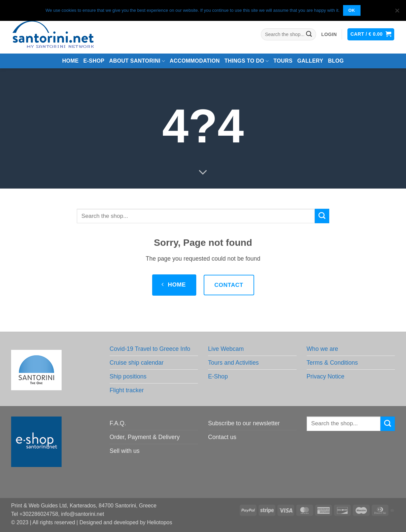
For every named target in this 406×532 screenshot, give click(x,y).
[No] (397, 12)
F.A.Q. (118, 423)
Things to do (247, 61)
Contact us (222, 437)
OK (352, 10)
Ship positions (128, 376)
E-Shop (218, 376)
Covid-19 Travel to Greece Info (150, 349)
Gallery (310, 61)
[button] (329, 35)
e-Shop (94, 61)
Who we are (323, 349)
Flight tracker (127, 390)
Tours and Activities (233, 363)
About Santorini (137, 61)
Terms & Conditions (332, 363)
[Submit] (309, 35)
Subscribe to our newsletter (244, 423)
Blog (336, 61)
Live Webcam (226, 349)
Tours (283, 61)
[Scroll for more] (203, 173)
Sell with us (125, 451)
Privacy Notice (326, 376)
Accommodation (195, 61)
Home (71, 61)
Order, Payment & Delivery (145, 437)
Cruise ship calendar (137, 363)
